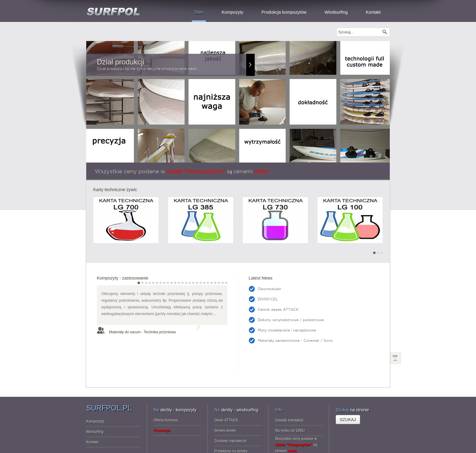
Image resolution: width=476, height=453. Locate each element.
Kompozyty (95, 392)
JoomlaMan (223, 445)
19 (204, 283)
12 (179, 283)
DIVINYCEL (268, 299)
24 (223, 283)
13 (182, 283)
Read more (250, 65)
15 (190, 283)
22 (215, 283)
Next (380, 225)
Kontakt (92, 413)
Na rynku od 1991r (290, 401)
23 (219, 283)
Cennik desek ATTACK (278, 309)
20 (208, 283)
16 (193, 283)
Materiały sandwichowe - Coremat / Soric (295, 340)
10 (172, 283)
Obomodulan (269, 289)
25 (226, 283)
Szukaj (348, 390)
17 (197, 283)
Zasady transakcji (289, 391)
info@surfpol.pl (378, 445)
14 (186, 283)
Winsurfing (95, 403)
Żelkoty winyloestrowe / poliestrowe (291, 320)
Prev (96, 225)
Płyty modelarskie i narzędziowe (287, 330)
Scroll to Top (396, 329)
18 (201, 283)
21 (212, 283)
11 (175, 283)
